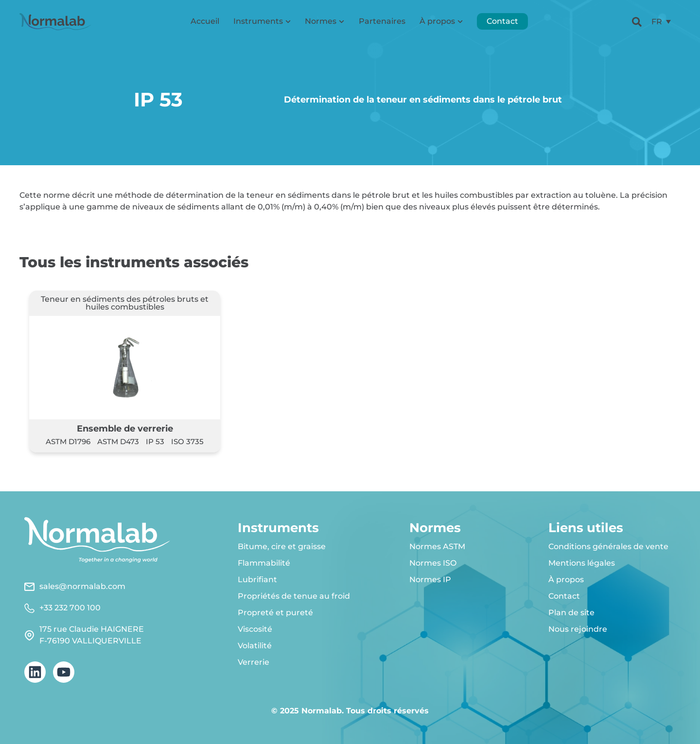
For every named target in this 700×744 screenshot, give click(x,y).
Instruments (262, 22)
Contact (502, 22)
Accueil (205, 22)
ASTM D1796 (68, 441)
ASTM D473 (118, 441)
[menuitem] (661, 22)
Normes (324, 22)
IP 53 (155, 441)
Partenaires (382, 22)
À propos (441, 22)
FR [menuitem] (657, 22)
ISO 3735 (187, 441)
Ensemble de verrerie (125, 428)
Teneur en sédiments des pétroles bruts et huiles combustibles (125, 303)
